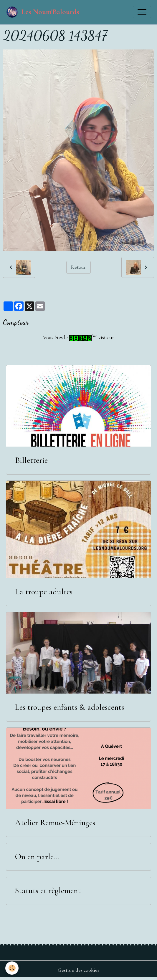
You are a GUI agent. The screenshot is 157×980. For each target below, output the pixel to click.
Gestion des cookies (78, 970)
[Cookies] (12, 968)
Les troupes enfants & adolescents (70, 707)
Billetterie (31, 460)
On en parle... (37, 857)
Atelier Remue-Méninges (55, 823)
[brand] (43, 12)
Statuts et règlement (48, 891)
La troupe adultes (44, 592)
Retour (78, 267)
